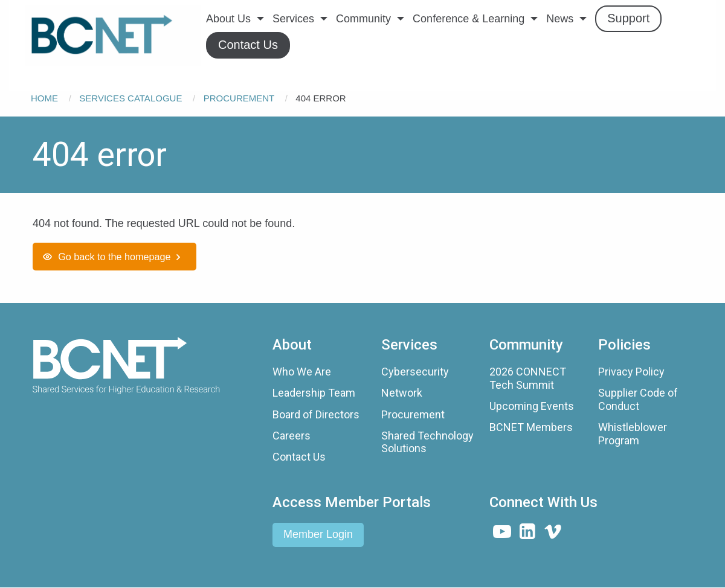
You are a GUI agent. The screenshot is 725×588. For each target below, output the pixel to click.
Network (402, 393)
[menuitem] (113, 36)
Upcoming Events (532, 406)
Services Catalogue (130, 98)
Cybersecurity (415, 372)
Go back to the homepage (114, 257)
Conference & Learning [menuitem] (469, 19)
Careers (292, 436)
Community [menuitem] (363, 19)
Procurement (239, 98)
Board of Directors (316, 414)
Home (44, 98)
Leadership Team (314, 393)
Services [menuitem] (293, 19)
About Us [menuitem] (228, 19)
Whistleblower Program (633, 434)
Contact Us (299, 457)
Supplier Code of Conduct (638, 399)
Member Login (318, 534)
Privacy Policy (631, 372)
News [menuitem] (560, 19)
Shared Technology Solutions (427, 442)
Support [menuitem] (628, 18)
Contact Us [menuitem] (248, 45)
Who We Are (302, 372)
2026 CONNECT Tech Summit (528, 378)
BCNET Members (531, 427)
